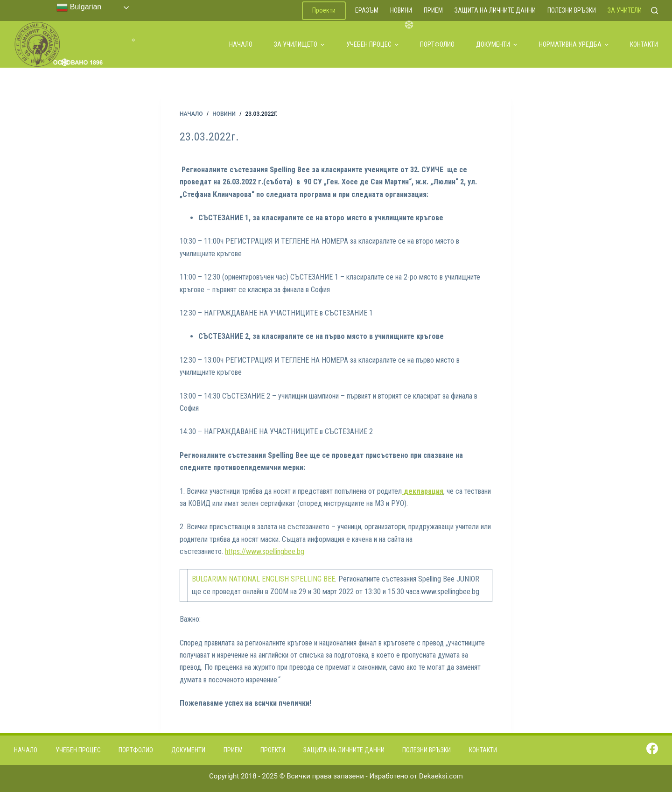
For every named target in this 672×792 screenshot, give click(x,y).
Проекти (324, 10)
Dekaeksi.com (441, 776)
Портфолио (437, 44)
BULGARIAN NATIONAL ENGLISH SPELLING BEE (263, 579)
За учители (625, 10)
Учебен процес (372, 44)
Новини (401, 10)
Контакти (644, 44)
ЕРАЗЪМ (367, 10)
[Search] (654, 11)
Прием (433, 10)
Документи (497, 44)
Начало (241, 44)
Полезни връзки (572, 10)
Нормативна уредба (574, 44)
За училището (299, 44)
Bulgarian (79, 7)
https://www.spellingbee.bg (265, 551)
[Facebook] (652, 748)
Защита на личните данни (495, 10)
